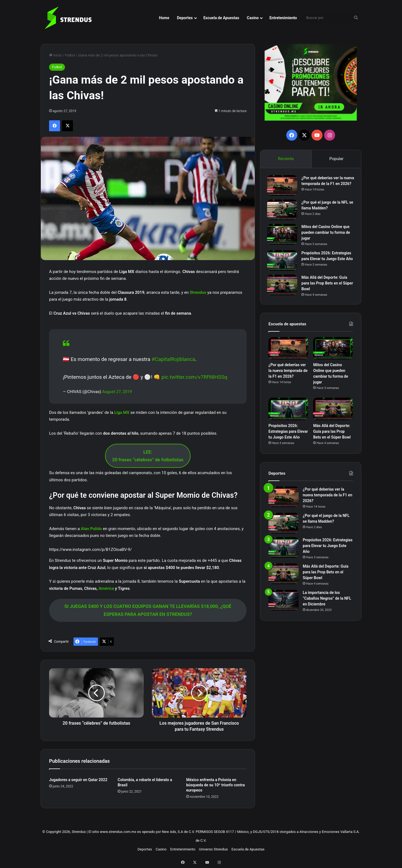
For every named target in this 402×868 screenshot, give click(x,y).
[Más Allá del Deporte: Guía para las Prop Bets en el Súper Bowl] (284, 290)
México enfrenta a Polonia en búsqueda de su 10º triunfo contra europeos (216, 785)
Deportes (185, 18)
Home (164, 18)
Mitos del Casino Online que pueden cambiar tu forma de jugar (327, 236)
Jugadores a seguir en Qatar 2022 (78, 780)
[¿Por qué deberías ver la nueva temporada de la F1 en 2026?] (284, 187)
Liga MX (122, 412)
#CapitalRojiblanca (173, 359)
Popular (336, 159)
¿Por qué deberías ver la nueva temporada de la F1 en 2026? (327, 185)
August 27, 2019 (117, 392)
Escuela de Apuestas (221, 18)
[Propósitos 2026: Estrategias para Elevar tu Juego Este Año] (284, 264)
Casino (253, 18)
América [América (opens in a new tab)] (107, 588)
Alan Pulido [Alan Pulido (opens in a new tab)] (91, 529)
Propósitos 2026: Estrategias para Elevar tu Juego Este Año (328, 262)
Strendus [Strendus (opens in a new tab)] (199, 292)
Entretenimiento (283, 18)
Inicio (55, 55)
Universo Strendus (213, 849)
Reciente (286, 159)
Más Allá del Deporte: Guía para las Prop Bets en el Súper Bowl (326, 288)
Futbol (70, 55)
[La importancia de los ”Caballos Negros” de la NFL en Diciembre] (284, 606)
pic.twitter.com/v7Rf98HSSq (194, 377)
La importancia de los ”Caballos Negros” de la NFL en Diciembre (327, 605)
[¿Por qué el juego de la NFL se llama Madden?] (284, 213)
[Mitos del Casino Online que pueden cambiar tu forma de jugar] (284, 237)
